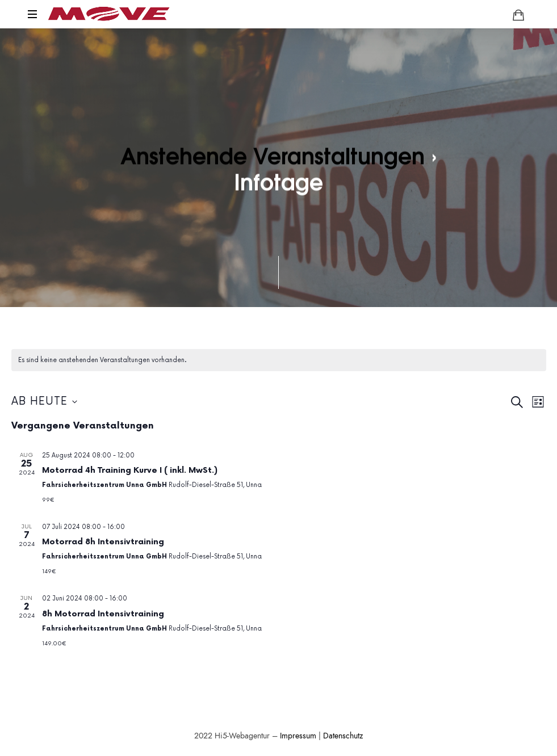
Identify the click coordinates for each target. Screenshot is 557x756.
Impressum (298, 736)
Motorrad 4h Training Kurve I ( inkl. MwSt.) (130, 470)
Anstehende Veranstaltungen (273, 155)
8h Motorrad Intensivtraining (103, 614)
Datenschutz (343, 736)
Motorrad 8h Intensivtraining (103, 542)
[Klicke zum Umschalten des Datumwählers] (44, 402)
